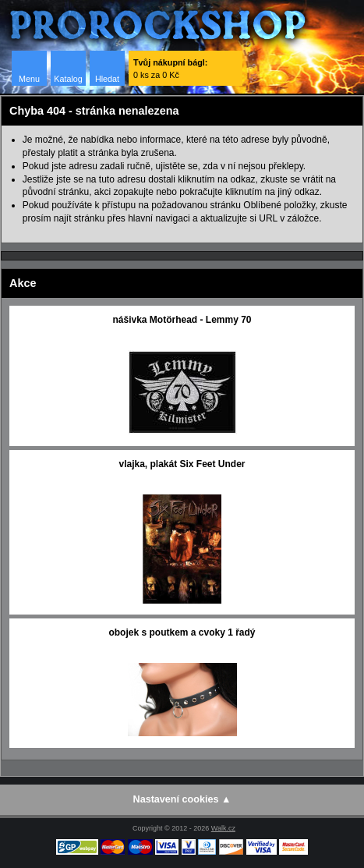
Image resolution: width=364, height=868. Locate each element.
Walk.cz (223, 828)
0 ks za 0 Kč (170, 69)
